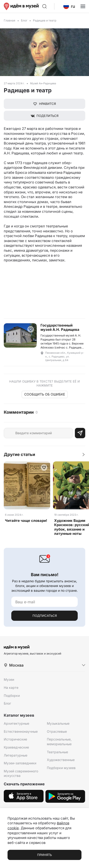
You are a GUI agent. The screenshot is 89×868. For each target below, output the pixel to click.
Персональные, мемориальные (59, 742)
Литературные (16, 755)
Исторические (15, 739)
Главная (10, 20)
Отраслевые (57, 731)
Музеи (9, 679)
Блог (24, 20)
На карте (11, 687)
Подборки (12, 696)
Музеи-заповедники (20, 763)
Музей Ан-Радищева (43, 83)
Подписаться (45, 616)
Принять (44, 855)
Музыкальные (58, 723)
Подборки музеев (61, 768)
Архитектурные (16, 723)
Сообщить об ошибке (45, 394)
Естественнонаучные (21, 731)
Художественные (61, 760)
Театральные (57, 752)
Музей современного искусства (21, 773)
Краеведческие (16, 747)
